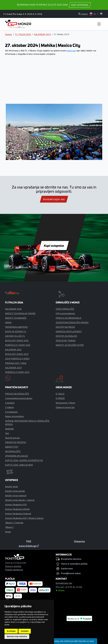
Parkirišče (9, 429)
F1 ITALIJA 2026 (23, 34)
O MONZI (60, 398)
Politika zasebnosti (14, 570)
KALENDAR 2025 (13, 350)
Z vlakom (9, 407)
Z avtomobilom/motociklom (19, 398)
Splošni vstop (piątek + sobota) (20, 500)
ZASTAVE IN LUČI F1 (15, 336)
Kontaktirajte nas (54, 199)
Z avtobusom (11, 412)
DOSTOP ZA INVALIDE (66, 336)
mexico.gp (71, 51)
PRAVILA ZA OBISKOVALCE (68, 318)
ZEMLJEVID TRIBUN (66, 340)
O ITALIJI (60, 394)
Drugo (8, 532)
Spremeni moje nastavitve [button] (17, 637)
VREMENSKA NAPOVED (16, 327)
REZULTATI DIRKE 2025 (17, 354)
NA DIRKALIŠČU (13, 451)
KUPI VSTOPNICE (80, 5)
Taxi (7, 433)
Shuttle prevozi (12, 438)
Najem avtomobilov (15, 416)
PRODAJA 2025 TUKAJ (16, 363)
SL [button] (93, 14)
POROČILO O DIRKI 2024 (17, 372)
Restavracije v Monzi (65, 403)
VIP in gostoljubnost (65, 313)
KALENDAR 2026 (13, 309)
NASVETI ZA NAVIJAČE (16, 318)
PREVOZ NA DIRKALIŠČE (17, 394)
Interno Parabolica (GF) (16, 505)
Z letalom (10, 403)
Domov (9, 34)
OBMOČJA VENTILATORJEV (69, 331)
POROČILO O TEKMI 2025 (18, 345)
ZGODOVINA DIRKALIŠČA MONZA (72, 322)
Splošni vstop (11, 486)
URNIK (8, 322)
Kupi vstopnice (54, 245)
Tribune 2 (9, 527)
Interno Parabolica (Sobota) (18, 514)
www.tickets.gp (29, 546)
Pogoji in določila (13, 566)
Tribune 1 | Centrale (14, 523)
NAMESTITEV (12, 447)
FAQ (29, 541)
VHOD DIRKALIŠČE (65, 309)
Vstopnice (79, 541)
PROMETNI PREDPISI (16, 442)
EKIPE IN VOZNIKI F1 (16, 331)
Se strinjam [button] (11, 631)
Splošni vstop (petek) (15, 491)
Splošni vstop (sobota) (16, 495)
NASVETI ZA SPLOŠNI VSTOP (70, 345)
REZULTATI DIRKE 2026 (17, 340)
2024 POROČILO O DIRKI (17, 359)
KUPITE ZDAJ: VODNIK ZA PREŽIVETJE (24, 460)
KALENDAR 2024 (42, 34)
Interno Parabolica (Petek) (17, 509)
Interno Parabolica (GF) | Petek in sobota (24, 518)
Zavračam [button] (25, 631)
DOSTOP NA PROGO (65, 327)
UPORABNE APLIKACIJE (17, 456)
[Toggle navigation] (99, 24)
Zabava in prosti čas (65, 407)
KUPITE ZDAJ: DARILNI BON (19, 465)
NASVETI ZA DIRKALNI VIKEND (20, 313)
